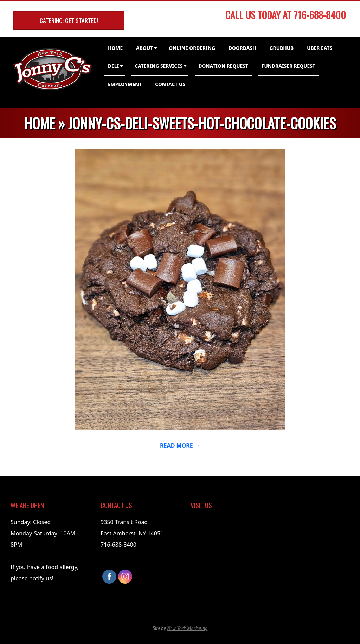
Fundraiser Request (288, 66)
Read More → (180, 445)
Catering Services (159, 66)
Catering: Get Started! (69, 20)
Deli (113, 66)
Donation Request (223, 66)
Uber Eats (320, 48)
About (144, 48)
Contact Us (170, 84)
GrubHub (282, 48)
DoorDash (242, 48)
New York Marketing (187, 628)
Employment (125, 84)
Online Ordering (192, 48)
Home (115, 48)
